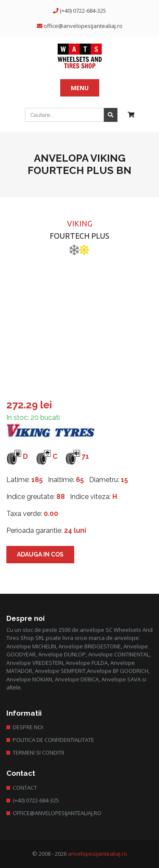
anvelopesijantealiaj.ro (98, 854)
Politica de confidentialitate (53, 740)
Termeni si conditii (38, 752)
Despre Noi (28, 727)
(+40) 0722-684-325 (83, 11)
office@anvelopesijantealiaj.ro (83, 26)
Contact (25, 788)
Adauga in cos (40, 554)
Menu (80, 88)
